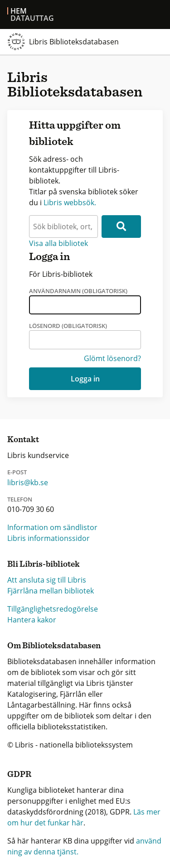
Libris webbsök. (70, 203)
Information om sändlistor (52, 527)
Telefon (20, 499)
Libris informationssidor (49, 538)
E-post (17, 472)
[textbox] (63, 227)
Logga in (85, 379)
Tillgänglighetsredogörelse (53, 609)
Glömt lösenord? (112, 358)
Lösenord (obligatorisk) (68, 326)
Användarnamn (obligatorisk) (78, 291)
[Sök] (121, 227)
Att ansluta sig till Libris (47, 580)
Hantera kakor (32, 620)
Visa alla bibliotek (58, 243)
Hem (19, 11)
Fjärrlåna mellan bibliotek (51, 591)
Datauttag (32, 18)
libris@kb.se (28, 482)
